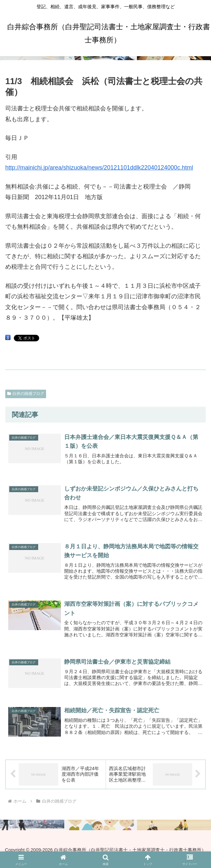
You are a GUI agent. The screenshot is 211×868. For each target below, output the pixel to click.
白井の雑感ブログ (26, 394)
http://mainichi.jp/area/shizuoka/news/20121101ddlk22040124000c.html (99, 168)
